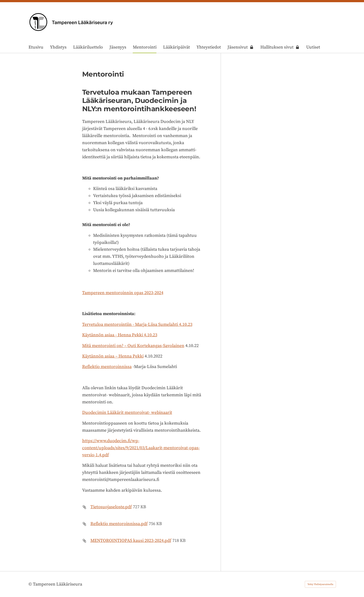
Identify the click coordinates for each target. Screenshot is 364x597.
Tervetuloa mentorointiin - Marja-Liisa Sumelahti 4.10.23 (137, 324)
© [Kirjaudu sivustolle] (31, 584)
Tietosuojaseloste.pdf (111, 507)
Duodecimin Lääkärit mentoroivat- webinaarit (127, 413)
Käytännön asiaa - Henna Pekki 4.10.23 (120, 335)
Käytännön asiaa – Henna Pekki (113, 356)
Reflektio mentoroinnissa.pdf (119, 524)
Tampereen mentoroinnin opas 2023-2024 (123, 293)
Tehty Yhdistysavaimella (320, 584)
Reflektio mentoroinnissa (107, 367)
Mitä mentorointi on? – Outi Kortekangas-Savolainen (133, 346)
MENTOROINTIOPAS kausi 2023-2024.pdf (131, 541)
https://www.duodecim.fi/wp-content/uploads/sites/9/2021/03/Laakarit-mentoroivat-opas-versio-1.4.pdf (141, 448)
